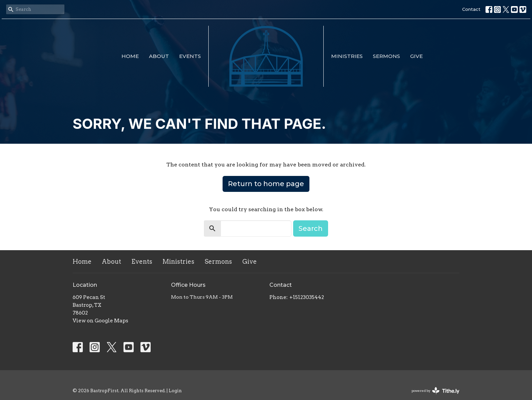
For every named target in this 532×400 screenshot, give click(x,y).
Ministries (347, 56)
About (159, 56)
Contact (471, 9)
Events (190, 56)
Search (311, 228)
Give (416, 56)
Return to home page (266, 184)
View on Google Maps (100, 321)
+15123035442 (307, 297)
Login (175, 391)
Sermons (386, 56)
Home (130, 56)
